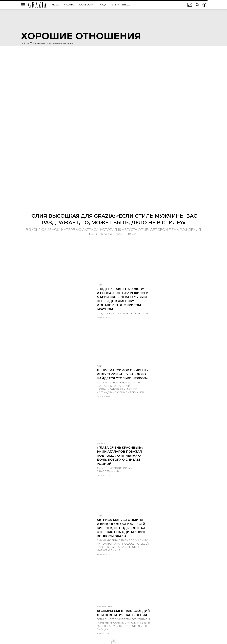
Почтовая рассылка (190, 5)
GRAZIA (37, 5)
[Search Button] (197, 5)
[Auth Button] (204, 5)
